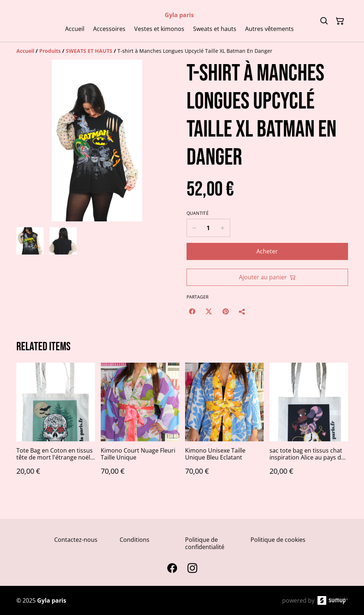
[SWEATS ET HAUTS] (89, 51)
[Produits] (50, 51)
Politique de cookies (278, 540)
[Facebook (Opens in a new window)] (192, 311)
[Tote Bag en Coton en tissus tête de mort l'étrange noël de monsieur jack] (56, 426)
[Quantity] (208, 228)
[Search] (324, 21)
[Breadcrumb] (182, 51)
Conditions (135, 540)
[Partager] (242, 311)
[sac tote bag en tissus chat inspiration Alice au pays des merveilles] (309, 426)
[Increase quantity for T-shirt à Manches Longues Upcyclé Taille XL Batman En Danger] (223, 228)
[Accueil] (25, 51)
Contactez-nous (76, 540)
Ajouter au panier (267, 277)
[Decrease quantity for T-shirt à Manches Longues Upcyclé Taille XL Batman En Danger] (194, 228)
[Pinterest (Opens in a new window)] (225, 311)
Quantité (198, 213)
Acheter (267, 251)
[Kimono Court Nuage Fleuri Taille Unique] (140, 426)
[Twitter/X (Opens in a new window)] (209, 311)
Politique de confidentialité (205, 543)
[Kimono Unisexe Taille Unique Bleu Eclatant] (224, 426)
